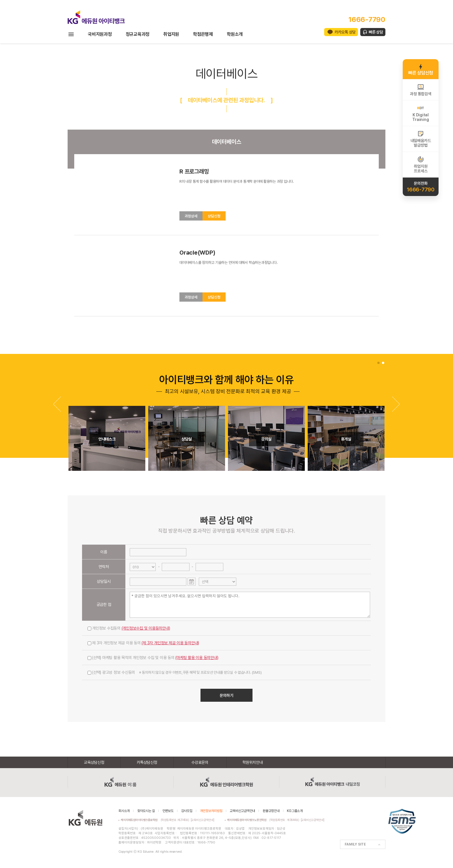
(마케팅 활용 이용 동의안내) (197, 658)
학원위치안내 (253, 762)
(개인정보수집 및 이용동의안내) (146, 628)
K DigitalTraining (420, 113)
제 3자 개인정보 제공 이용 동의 (143, 643)
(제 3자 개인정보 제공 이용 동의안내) (170, 643)
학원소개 (235, 34)
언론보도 (168, 811)
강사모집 (187, 811)
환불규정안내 (271, 811)
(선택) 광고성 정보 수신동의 (174, 672)
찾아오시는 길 (146, 811)
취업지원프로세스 (420, 165)
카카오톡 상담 (345, 32)
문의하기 (226, 695)
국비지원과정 (100, 34)
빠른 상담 (376, 32)
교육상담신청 (94, 762)
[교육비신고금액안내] (203, 820)
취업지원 (171, 34)
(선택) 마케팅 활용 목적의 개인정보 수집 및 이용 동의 (153, 658)
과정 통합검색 (420, 90)
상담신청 (214, 216)
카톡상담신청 (147, 762)
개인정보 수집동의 (129, 628)
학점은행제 (203, 34)
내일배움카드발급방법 (421, 139)
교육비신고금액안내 (242, 811)
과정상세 (191, 216)
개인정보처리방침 (211, 811)
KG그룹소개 (295, 811)
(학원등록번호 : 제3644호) (264, 820)
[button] (396, 404)
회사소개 (124, 811)
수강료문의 (200, 762)
